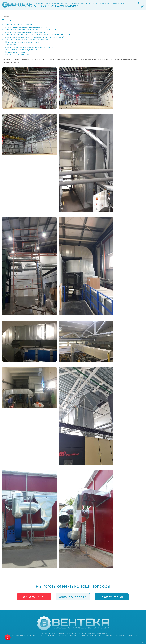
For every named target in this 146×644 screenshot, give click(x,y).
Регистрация (57, 3)
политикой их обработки (126, 635)
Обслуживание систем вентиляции (22, 42)
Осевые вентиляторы (15, 52)
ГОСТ (90, 3)
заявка (113, 3)
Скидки (83, 3)
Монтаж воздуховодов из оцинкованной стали (27, 27)
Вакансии (105, 3)
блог (67, 3)
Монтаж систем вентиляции (18, 24)
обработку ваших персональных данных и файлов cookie (74, 635)
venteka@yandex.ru (73, 597)
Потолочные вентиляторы (17, 54)
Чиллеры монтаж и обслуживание (21, 49)
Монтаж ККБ (10, 44)
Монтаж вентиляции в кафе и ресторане (25, 32)
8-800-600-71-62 (34, 597)
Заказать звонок (112, 597)
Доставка (74, 3)
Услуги (96, 3)
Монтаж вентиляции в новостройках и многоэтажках (30, 29)
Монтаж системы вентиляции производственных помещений (34, 37)
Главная (5, 16)
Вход (48, 3)
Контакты (122, 3)
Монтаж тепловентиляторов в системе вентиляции (29, 47)
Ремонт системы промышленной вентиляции (27, 39)
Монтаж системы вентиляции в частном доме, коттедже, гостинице (38, 34)
